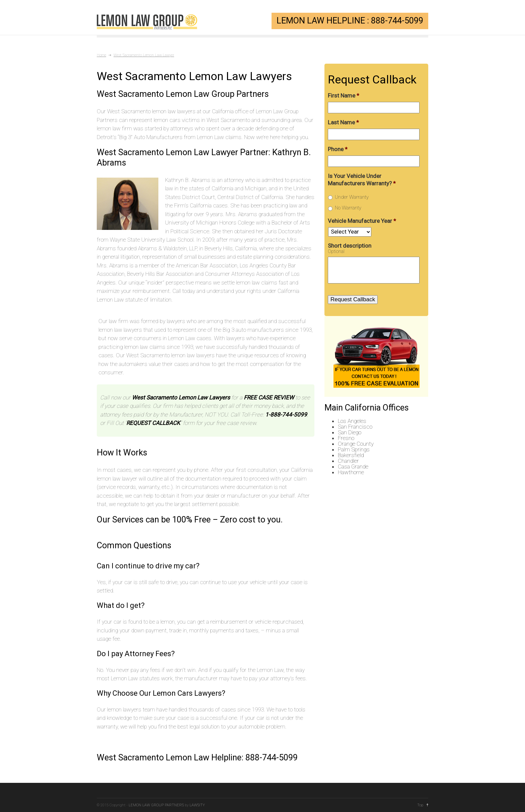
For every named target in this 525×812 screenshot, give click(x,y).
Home (101, 55)
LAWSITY (197, 805)
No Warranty (348, 208)
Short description (350, 246)
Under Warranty (352, 197)
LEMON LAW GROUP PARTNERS (156, 805)
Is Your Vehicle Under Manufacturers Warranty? (362, 180)
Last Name (343, 122)
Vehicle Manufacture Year (362, 221)
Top (420, 805)
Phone (338, 149)
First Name (344, 96)
